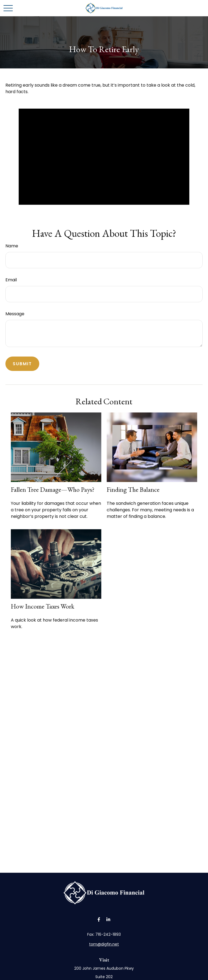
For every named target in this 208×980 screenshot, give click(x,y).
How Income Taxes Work (43, 606)
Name (12, 246)
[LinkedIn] (108, 920)
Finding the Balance (133, 489)
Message (15, 314)
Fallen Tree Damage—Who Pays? (53, 489)
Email (11, 280)
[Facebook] (99, 920)
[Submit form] (22, 364)
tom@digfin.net (104, 944)
